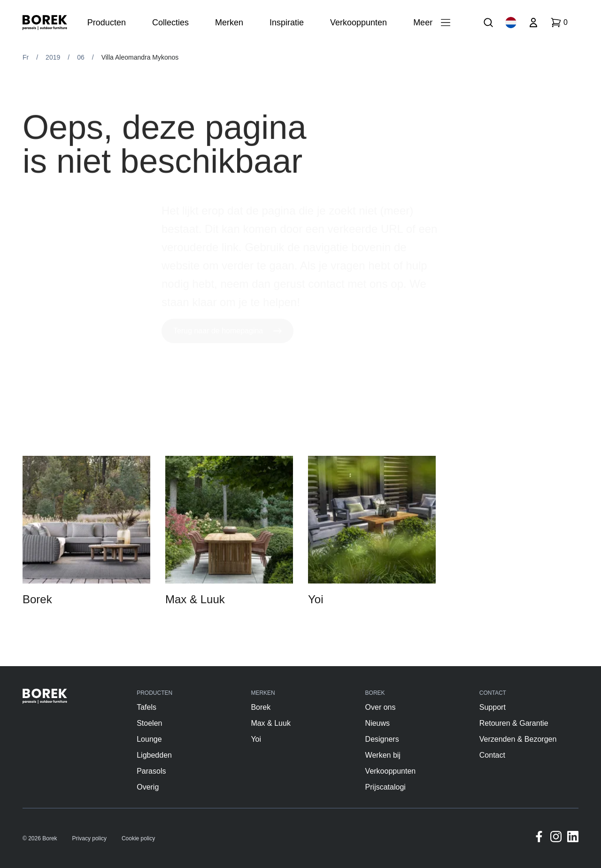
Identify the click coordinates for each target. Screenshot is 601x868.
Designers (382, 739)
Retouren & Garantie (514, 723)
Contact (492, 755)
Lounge (149, 739)
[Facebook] (539, 838)
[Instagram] (556, 838)
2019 (53, 57)
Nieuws (378, 723)
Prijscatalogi (385, 787)
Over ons (381, 707)
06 (81, 57)
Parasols (151, 771)
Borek (261, 707)
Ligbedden (154, 755)
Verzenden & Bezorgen (518, 739)
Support (493, 707)
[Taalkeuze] (511, 23)
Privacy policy (89, 838)
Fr (26, 57)
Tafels (146, 707)
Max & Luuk (270, 723)
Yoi (256, 739)
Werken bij (383, 755)
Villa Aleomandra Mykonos (140, 57)
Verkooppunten (391, 771)
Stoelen (149, 723)
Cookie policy (138, 838)
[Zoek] (488, 23)
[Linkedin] (573, 838)
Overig (148, 787)
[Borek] (45, 696)
